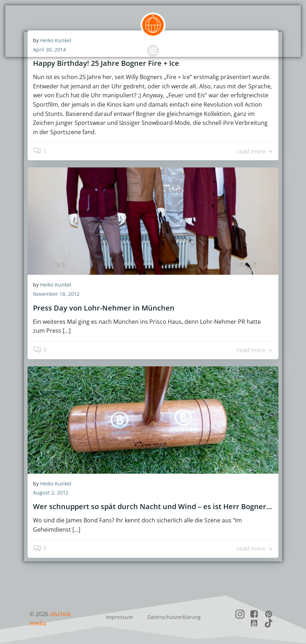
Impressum (119, 617)
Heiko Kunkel (56, 285)
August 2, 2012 (51, 492)
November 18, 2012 (56, 294)
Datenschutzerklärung (174, 617)
